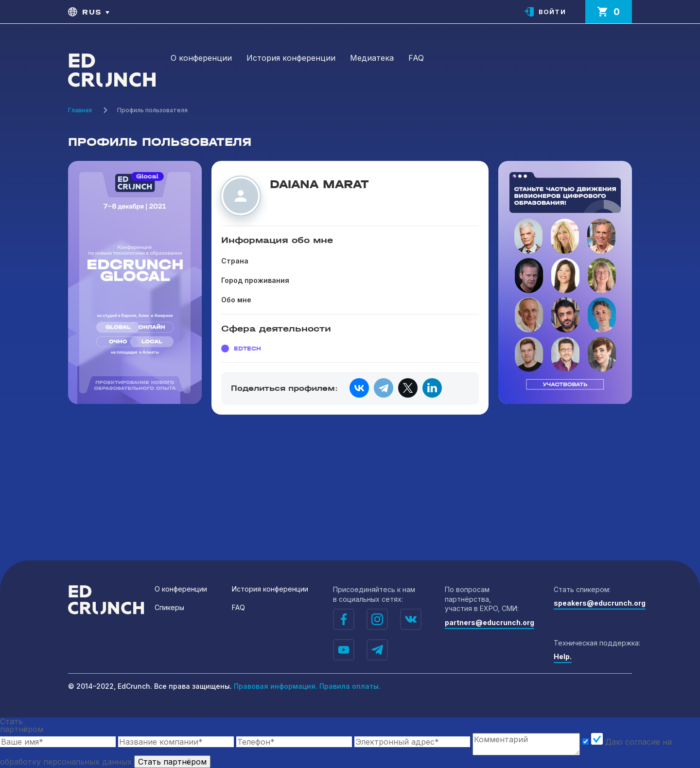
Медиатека (372, 58)
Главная (80, 110)
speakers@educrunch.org (600, 603)
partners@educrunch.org (490, 622)
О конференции (201, 58)
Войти (552, 12)
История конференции (291, 58)
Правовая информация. (276, 686)
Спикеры (169, 607)
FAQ (416, 58)
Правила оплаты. (350, 686)
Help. (563, 656)
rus (92, 12)
